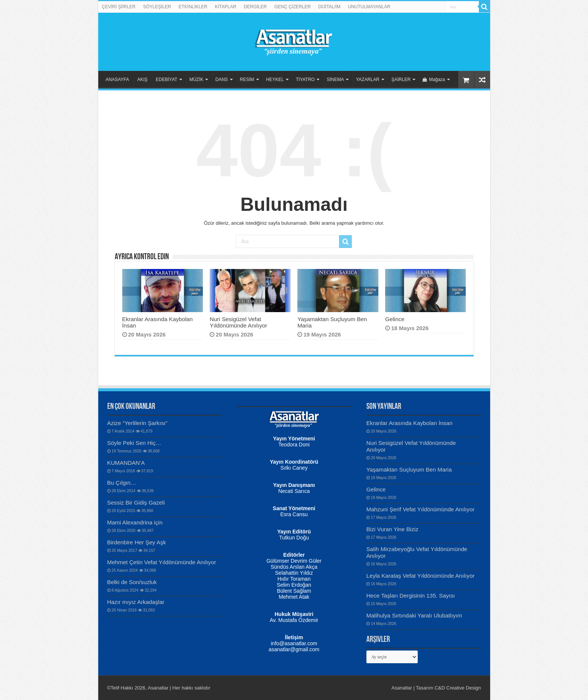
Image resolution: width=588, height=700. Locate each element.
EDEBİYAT (166, 80)
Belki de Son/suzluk (132, 582)
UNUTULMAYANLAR (369, 7)
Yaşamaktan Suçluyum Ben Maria (409, 469)
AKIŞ (142, 80)
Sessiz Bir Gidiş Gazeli (136, 502)
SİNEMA (335, 80)
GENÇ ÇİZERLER (292, 7)
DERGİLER (255, 7)
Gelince (395, 319)
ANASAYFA (117, 80)
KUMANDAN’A (126, 463)
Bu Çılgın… (122, 483)
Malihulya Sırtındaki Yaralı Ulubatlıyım (414, 615)
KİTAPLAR (226, 7)
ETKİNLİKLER (193, 7)
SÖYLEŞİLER (157, 7)
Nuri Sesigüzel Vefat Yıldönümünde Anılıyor (238, 322)
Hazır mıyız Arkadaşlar (136, 602)
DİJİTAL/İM (329, 7)
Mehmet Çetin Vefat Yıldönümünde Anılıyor (162, 562)
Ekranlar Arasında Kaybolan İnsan (409, 423)
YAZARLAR (367, 80)
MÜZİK (196, 80)
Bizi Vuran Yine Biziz (392, 529)
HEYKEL (275, 80)
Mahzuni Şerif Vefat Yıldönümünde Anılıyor (421, 509)
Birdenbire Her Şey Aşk (137, 542)
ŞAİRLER (401, 80)
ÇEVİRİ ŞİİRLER (119, 7)
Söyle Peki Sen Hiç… (134, 443)
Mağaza (434, 80)
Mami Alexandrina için (135, 522)
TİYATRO (305, 80)
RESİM (247, 80)
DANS (221, 80)
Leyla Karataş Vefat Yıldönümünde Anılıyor (421, 576)
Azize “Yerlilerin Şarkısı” (137, 423)
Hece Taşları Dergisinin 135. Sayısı (411, 596)
